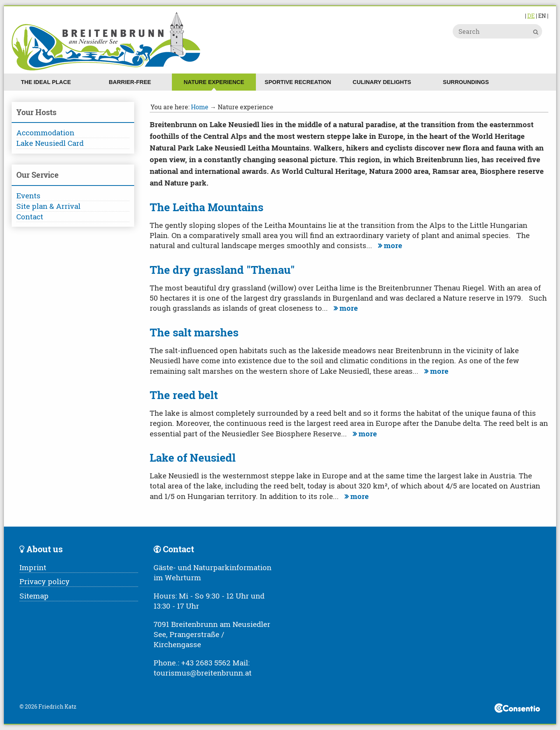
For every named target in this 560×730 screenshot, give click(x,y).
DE (531, 16)
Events (28, 195)
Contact (30, 216)
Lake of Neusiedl (193, 458)
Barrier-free (130, 82)
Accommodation (45, 132)
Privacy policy (45, 581)
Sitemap (34, 596)
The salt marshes (194, 332)
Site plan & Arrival (48, 206)
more (389, 245)
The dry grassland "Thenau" (222, 270)
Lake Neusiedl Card (50, 143)
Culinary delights (382, 82)
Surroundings (466, 82)
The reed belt (184, 395)
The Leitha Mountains (206, 207)
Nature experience (214, 82)
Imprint (33, 567)
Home (200, 107)
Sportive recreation (298, 82)
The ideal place (46, 82)
